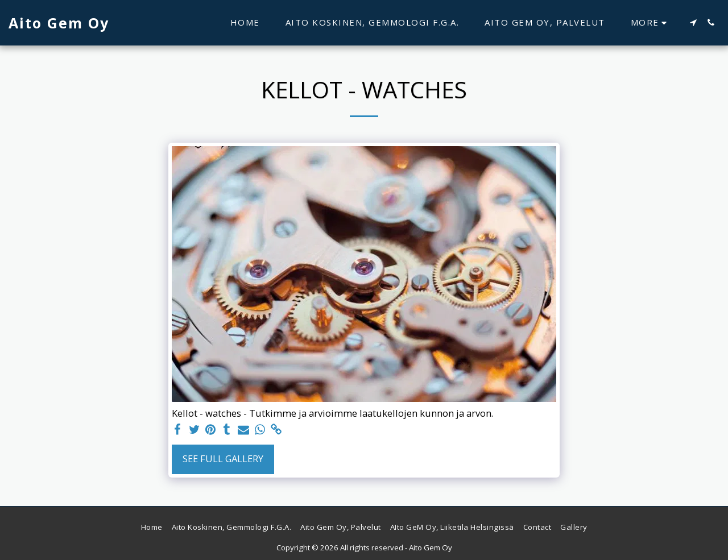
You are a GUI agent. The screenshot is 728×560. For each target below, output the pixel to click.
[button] (693, 22)
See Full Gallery (223, 459)
